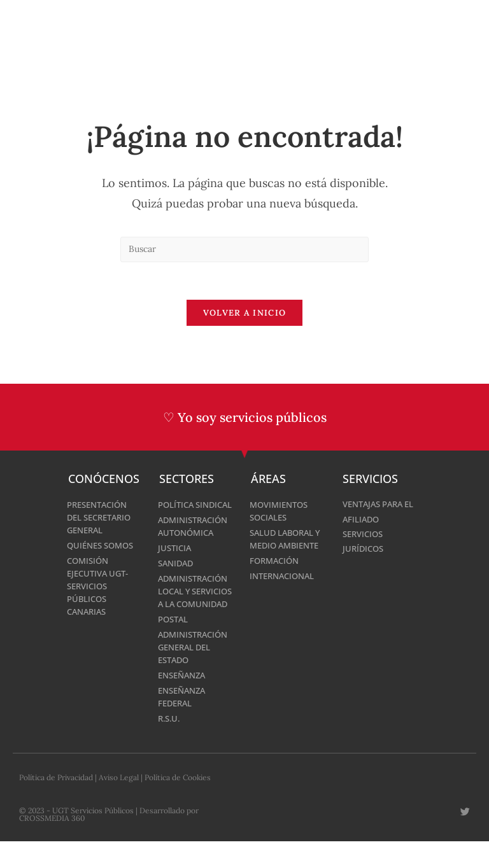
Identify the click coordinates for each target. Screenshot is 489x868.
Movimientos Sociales (281, 512)
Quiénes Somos (103, 546)
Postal (174, 646)
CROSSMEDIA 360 (52, 845)
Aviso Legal (119, 804)
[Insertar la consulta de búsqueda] (244, 249)
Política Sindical (178, 512)
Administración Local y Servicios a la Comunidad (196, 611)
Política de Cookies (178, 804)
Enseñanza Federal (184, 723)
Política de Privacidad (56, 804)
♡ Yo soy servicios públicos (245, 418)
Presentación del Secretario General (103, 518)
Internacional (285, 590)
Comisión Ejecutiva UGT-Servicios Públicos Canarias (101, 587)
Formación (276, 574)
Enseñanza (184, 702)
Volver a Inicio (245, 314)
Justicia (176, 562)
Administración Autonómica (196, 540)
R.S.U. (170, 745)
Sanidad (177, 577)
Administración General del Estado (196, 674)
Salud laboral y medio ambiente (284, 546)
